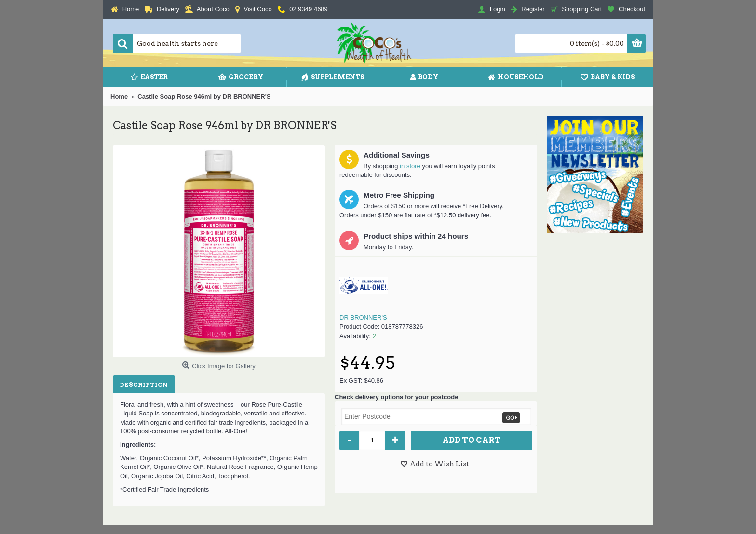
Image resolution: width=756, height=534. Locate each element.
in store (410, 166)
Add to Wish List (439, 464)
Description (144, 384)
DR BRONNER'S (363, 317)
